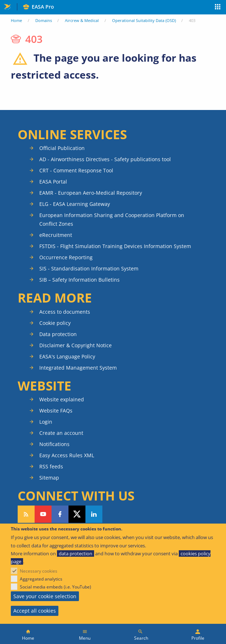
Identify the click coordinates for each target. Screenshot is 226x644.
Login (46, 422)
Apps (218, 8)
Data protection (58, 334)
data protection (76, 553)
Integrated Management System (78, 368)
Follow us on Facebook (60, 514)
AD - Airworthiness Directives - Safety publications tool (105, 159)
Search (141, 638)
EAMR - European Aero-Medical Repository (91, 193)
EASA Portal (53, 182)
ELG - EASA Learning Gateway (75, 204)
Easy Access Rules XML (67, 455)
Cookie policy (55, 323)
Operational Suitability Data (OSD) (144, 20)
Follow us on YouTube (43, 514)
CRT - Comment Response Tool (76, 170)
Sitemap (49, 478)
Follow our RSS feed (26, 514)
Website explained (62, 399)
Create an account (61, 433)
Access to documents (65, 312)
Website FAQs (56, 411)
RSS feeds (51, 466)
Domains (44, 20)
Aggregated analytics (41, 579)
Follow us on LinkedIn (94, 514)
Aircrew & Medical (82, 20)
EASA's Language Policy (67, 356)
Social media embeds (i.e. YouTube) (56, 587)
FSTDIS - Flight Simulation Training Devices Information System (115, 246)
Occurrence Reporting (66, 257)
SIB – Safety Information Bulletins (79, 280)
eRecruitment (56, 235)
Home (16, 20)
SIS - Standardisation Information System (89, 268)
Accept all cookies (35, 611)
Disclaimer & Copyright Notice (76, 345)
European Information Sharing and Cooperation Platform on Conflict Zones (112, 219)
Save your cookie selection (45, 596)
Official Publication (62, 148)
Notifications (54, 444)
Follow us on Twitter (77, 514)
